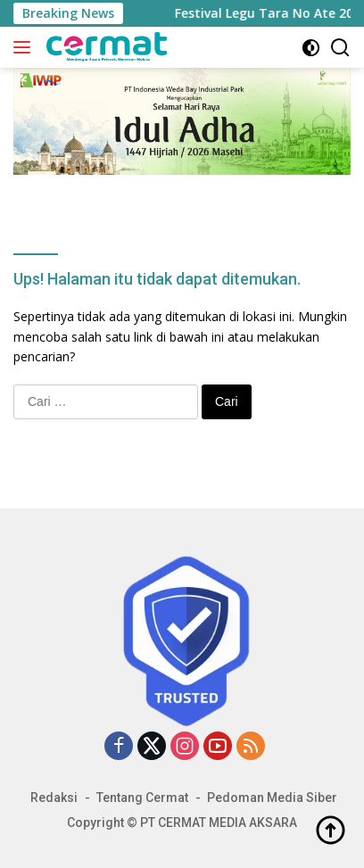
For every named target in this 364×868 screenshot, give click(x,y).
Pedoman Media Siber (272, 798)
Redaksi (54, 798)
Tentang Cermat (142, 798)
